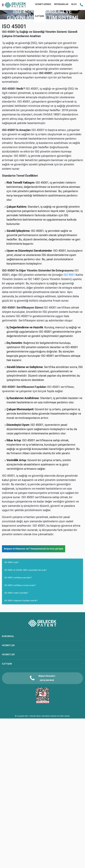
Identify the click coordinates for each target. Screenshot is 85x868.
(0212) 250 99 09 (47, 680)
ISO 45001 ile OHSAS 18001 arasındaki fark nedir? (25, 570)
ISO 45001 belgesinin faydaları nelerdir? (21, 601)
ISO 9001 (69, 275)
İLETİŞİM (40, 16)
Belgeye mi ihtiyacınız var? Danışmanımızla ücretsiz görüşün (34, 549)
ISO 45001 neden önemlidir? (16, 593)
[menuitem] (40, 16)
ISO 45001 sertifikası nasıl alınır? (18, 578)
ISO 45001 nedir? (12, 562)
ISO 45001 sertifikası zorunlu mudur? (20, 585)
